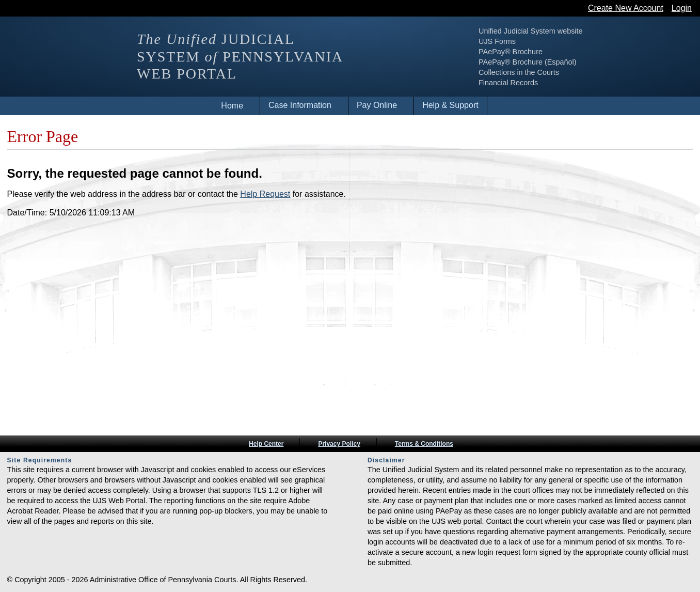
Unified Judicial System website (572, 31)
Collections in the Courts (561, 72)
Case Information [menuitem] (300, 105)
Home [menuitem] (232, 106)
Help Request (265, 194)
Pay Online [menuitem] (377, 105)
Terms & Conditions (424, 444)
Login (682, 8)
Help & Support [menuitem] (450, 105)
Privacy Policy (339, 444)
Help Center (266, 444)
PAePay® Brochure (552, 52)
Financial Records (550, 83)
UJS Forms (539, 41)
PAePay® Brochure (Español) (569, 62)
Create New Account (626, 8)
